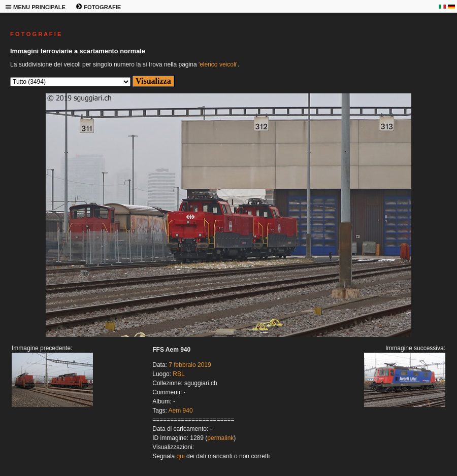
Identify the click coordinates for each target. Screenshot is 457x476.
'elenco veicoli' (218, 64)
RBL (178, 374)
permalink (220, 438)
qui (181, 456)
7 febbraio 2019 (190, 365)
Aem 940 (181, 411)
